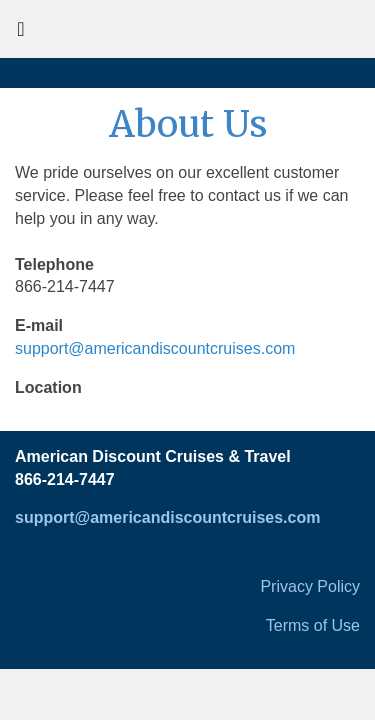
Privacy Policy (310, 586)
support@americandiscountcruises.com (155, 348)
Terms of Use (313, 625)
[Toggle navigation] (21, 34)
